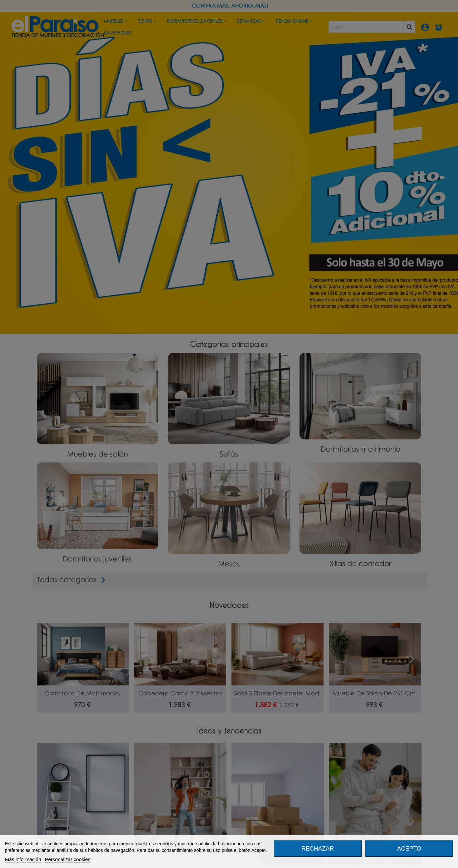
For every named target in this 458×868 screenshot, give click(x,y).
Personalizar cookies (68, 859)
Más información (23, 859)
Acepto (409, 849)
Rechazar (318, 849)
